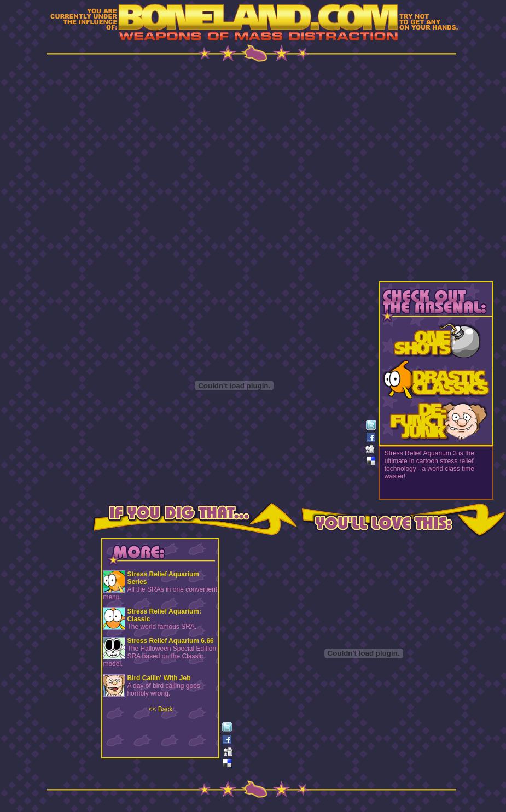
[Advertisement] (148, 170)
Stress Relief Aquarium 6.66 (170, 641)
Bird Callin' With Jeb (159, 678)
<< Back (160, 709)
